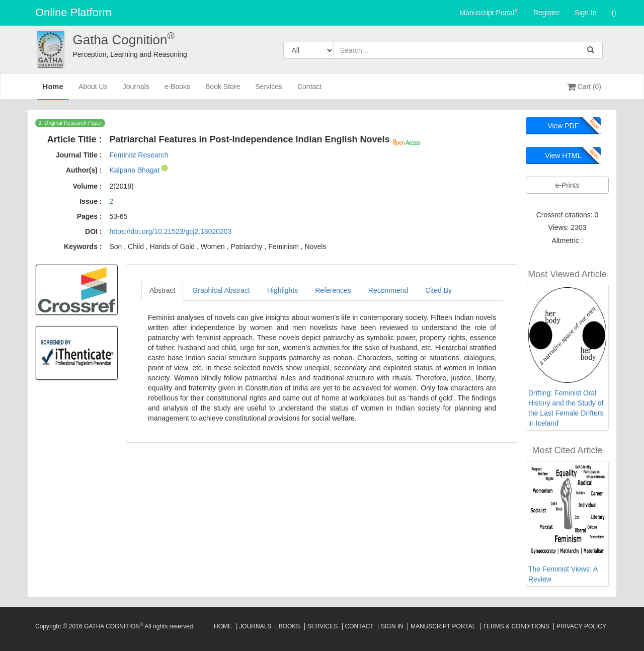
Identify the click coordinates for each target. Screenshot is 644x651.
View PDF (563, 126)
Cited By (438, 290)
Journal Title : (79, 155)
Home (53, 90)
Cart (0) (584, 87)
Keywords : (83, 247)
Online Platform (73, 12)
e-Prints (567, 185)
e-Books (177, 91)
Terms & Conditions (516, 626)
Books (290, 626)
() (614, 13)
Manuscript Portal (489, 12)
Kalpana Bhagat (135, 170)
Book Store (223, 91)
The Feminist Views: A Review (563, 574)
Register (546, 13)
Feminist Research (139, 155)
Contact (309, 91)
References (333, 290)
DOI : (93, 231)
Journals (136, 91)
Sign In (586, 13)
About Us (93, 91)
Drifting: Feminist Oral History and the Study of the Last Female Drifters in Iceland (566, 408)
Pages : (90, 216)
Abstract (162, 290)
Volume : (87, 186)
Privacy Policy (581, 626)
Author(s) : (84, 170)
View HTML (563, 155)
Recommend (388, 290)
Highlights (283, 290)
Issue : (91, 201)
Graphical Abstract (221, 290)
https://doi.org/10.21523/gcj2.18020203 (170, 231)
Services (269, 91)
